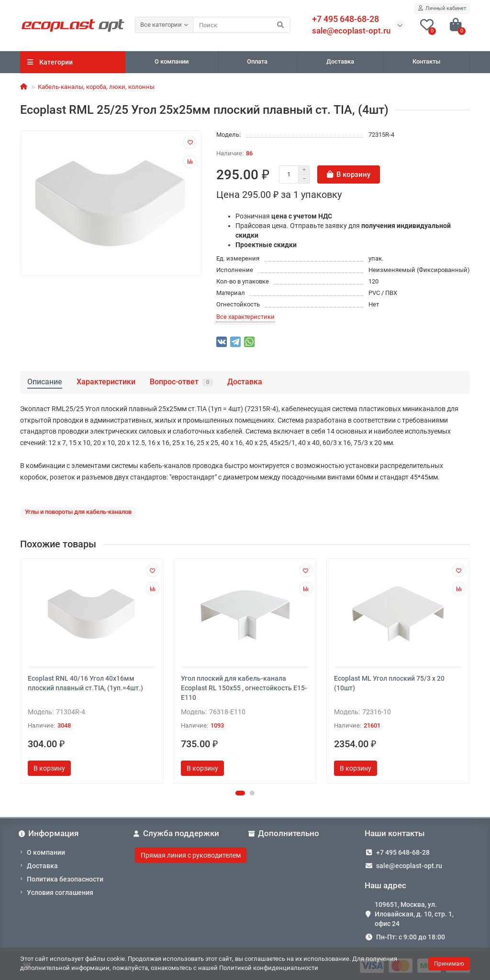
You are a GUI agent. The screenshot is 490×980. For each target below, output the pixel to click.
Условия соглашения (60, 893)
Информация (49, 833)
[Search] (242, 25)
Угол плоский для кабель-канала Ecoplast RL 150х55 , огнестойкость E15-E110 (244, 688)
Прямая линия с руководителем (191, 855)
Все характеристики (245, 317)
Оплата (257, 61)
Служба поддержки (177, 833)
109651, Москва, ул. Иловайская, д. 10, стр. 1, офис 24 (414, 914)
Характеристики (106, 382)
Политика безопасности (65, 879)
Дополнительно (284, 833)
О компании (172, 61)
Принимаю (449, 964)
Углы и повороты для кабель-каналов (78, 512)
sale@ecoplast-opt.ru (351, 31)
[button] (240, 793)
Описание (45, 382)
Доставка (340, 61)
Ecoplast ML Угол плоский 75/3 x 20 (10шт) (389, 683)
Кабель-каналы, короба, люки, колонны (96, 87)
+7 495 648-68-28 (403, 852)
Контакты (426, 61)
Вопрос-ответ (181, 382)
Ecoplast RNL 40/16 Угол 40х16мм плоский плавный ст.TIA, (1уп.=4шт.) (85, 683)
